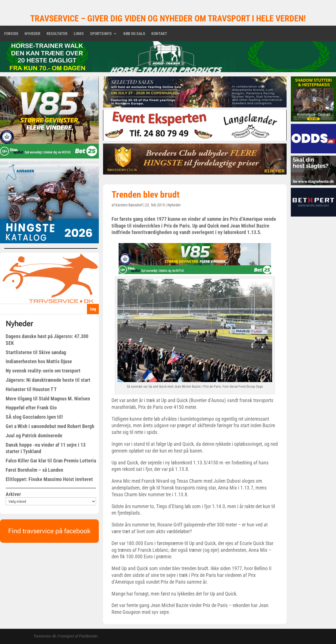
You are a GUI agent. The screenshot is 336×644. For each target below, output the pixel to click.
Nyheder (32, 34)
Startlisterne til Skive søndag (36, 352)
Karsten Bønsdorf (129, 205)
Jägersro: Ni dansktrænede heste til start (48, 380)
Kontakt (159, 34)
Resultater (57, 34)
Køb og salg (134, 34)
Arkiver (13, 494)
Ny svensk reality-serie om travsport (43, 371)
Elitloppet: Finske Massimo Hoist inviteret (49, 479)
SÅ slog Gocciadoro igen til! (34, 417)
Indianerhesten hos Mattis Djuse (39, 361)
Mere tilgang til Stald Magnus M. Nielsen (48, 399)
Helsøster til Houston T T (31, 389)
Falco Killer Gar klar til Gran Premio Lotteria (51, 461)
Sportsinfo (101, 34)
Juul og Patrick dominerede (34, 435)
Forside (11, 34)
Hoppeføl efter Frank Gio (31, 408)
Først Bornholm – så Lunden (34, 470)
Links (79, 34)
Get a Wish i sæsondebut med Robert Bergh (50, 426)
